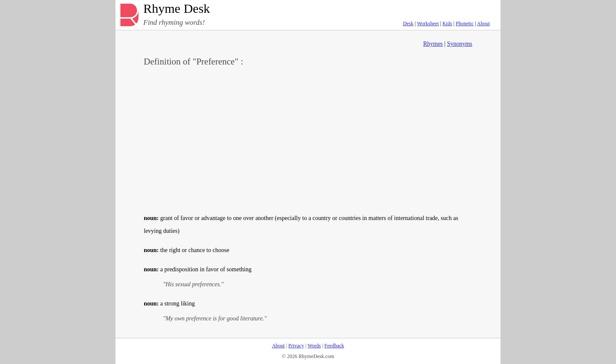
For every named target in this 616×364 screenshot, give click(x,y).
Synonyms (460, 44)
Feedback (334, 346)
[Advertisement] (308, 139)
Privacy (296, 346)
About (483, 23)
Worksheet (428, 23)
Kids (447, 23)
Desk (408, 23)
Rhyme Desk (177, 9)
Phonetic (465, 23)
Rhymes (433, 44)
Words (314, 346)
